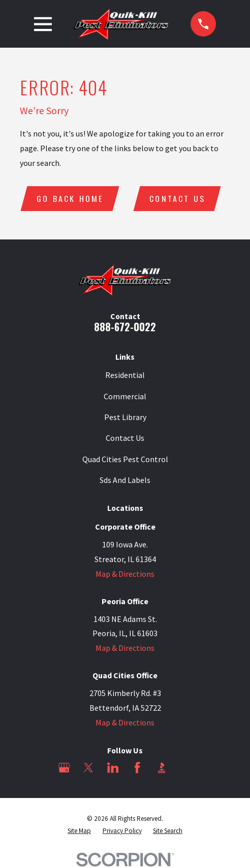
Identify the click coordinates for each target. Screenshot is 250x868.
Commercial (125, 396)
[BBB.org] (162, 768)
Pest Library (125, 417)
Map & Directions (125, 574)
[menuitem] (79, 831)
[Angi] (185, 768)
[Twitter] (88, 768)
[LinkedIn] (113, 768)
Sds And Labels (125, 480)
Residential (125, 375)
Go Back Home (70, 198)
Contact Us (177, 198)
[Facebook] (137, 768)
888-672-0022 (125, 327)
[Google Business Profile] (64, 768)
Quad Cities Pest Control (125, 459)
